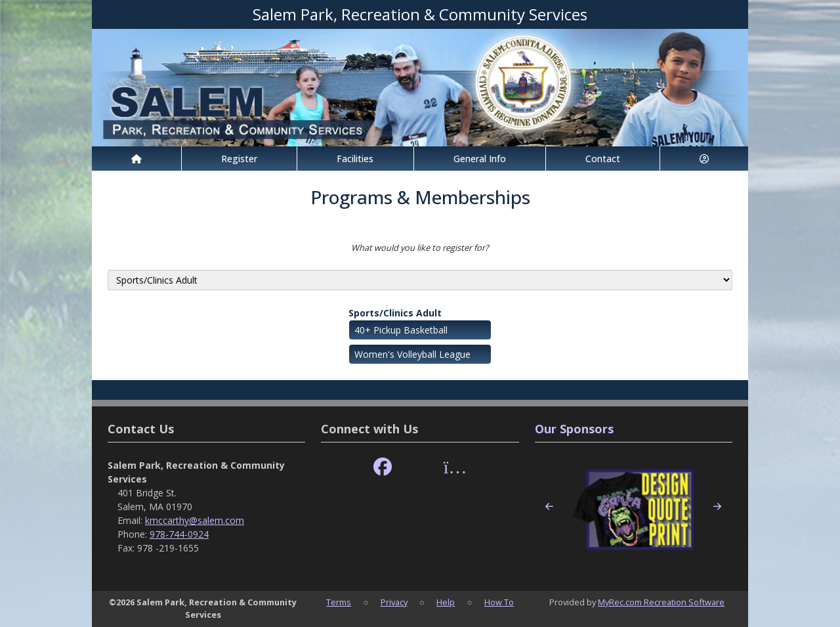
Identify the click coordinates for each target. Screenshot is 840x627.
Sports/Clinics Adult (395, 313)
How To (499, 602)
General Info (480, 159)
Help (446, 602)
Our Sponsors (574, 429)
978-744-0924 (179, 534)
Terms (339, 602)
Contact (603, 159)
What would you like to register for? (420, 248)
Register (239, 159)
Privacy (394, 602)
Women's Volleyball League (412, 354)
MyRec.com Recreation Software (661, 602)
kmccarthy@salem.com (195, 520)
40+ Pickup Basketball (401, 330)
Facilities (355, 159)
